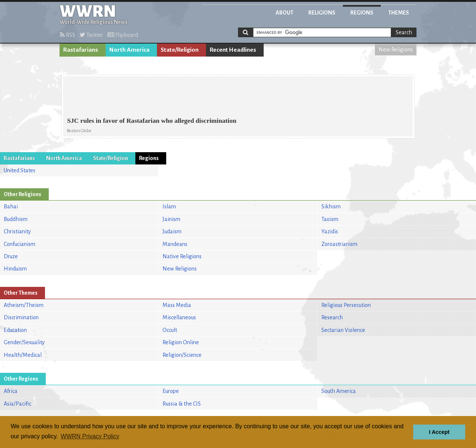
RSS (67, 35)
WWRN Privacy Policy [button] (90, 436)
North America (129, 50)
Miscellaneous (179, 317)
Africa (11, 391)
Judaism (172, 231)
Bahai (11, 207)
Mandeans (175, 244)
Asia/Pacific (17, 404)
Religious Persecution (346, 305)
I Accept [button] (439, 432)
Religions (322, 13)
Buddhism (16, 219)
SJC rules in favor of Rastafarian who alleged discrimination (152, 121)
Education (15, 330)
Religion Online (181, 342)
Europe (171, 391)
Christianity (17, 231)
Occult (170, 330)
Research (332, 317)
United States (20, 170)
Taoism (330, 219)
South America (339, 391)
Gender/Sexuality (24, 342)
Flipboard (123, 35)
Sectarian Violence (343, 330)
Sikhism (331, 207)
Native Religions (182, 256)
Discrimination (21, 317)
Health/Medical (23, 355)
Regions (362, 13)
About (284, 13)
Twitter (91, 35)
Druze (11, 256)
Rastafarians (81, 50)
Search (404, 32)
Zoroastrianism (339, 244)
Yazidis (330, 231)
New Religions (396, 49)
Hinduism (15, 269)
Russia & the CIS (182, 404)
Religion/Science (182, 355)
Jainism (171, 219)
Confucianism (20, 244)
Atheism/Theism (24, 305)
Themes (399, 13)
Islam (169, 207)
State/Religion (180, 50)
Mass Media (177, 305)
